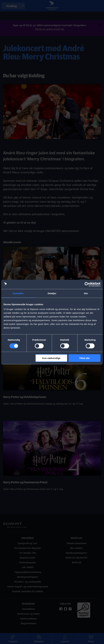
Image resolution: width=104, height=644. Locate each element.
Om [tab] (86, 293)
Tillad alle (84, 358)
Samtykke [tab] (18, 293)
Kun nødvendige (51, 358)
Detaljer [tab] (52, 293)
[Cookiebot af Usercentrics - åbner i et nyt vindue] (87, 284)
